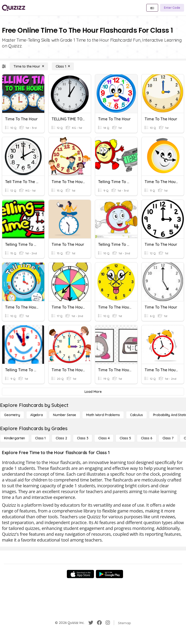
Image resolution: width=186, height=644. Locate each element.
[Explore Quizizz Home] (14, 8)
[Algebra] (37, 415)
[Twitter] (91, 623)
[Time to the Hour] (29, 66)
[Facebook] (99, 623)
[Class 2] (61, 438)
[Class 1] (63, 66)
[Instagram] (108, 623)
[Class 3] (83, 438)
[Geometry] (12, 415)
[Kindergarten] (15, 438)
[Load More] (93, 392)
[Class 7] (168, 438)
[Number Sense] (65, 415)
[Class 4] (104, 438)
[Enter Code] (172, 8)
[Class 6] (147, 438)
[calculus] (136, 415)
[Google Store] (109, 574)
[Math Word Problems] (103, 415)
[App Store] (80, 574)
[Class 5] (125, 438)
